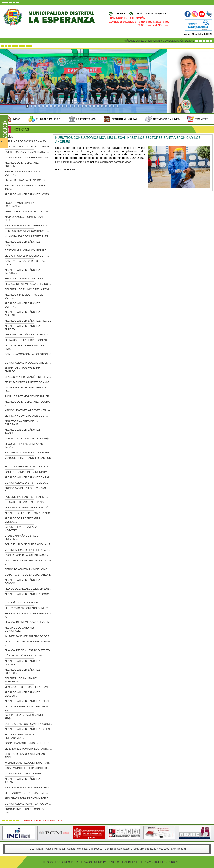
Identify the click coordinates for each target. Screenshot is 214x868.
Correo (119, 14)
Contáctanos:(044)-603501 (151, 14)
